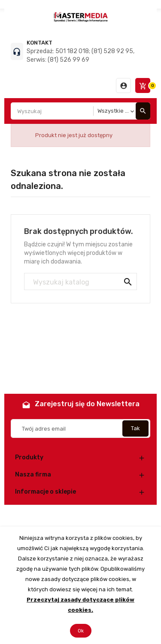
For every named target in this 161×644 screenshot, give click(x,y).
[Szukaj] (80, 282)
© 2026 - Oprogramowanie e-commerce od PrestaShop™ (80, 516)
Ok (81, 631)
